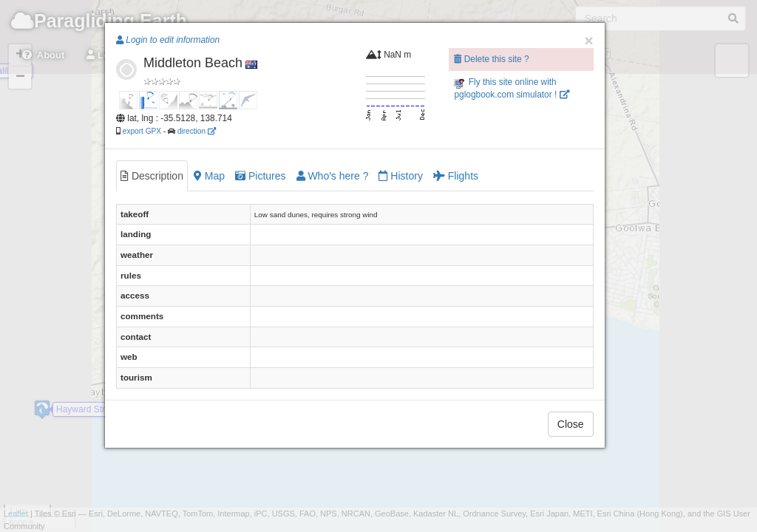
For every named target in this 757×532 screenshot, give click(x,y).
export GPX (142, 131)
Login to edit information (168, 40)
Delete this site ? (491, 59)
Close (571, 424)
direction (197, 131)
